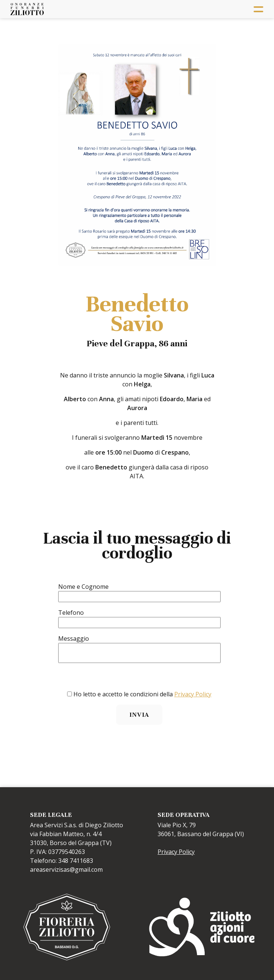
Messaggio (74, 639)
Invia (139, 715)
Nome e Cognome (83, 587)
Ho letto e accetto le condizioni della (142, 694)
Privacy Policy (193, 694)
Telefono (71, 613)
